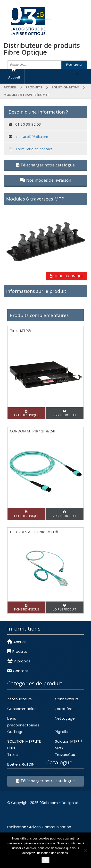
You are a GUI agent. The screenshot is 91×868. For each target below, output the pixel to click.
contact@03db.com (32, 136)
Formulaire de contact (34, 149)
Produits (34, 87)
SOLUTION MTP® (65, 87)
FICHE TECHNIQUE (67, 276)
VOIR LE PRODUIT (64, 413)
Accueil (10, 87)
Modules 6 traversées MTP (35, 199)
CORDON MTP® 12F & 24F (33, 431)
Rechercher (74, 65)
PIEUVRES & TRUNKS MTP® (34, 532)
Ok (45, 860)
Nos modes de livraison (46, 180)
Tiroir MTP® (21, 330)
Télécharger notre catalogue (45, 165)
